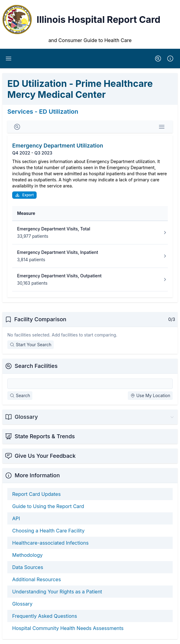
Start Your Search (31, 345)
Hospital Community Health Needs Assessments (68, 628)
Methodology (27, 555)
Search (20, 395)
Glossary (22, 604)
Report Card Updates (36, 494)
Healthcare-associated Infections (50, 543)
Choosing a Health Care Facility (48, 531)
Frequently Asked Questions (45, 616)
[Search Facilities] (90, 384)
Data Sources (28, 567)
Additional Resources (37, 579)
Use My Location (150, 395)
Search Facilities (36, 366)
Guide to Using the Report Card (48, 506)
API (16, 518)
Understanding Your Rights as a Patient (57, 592)
